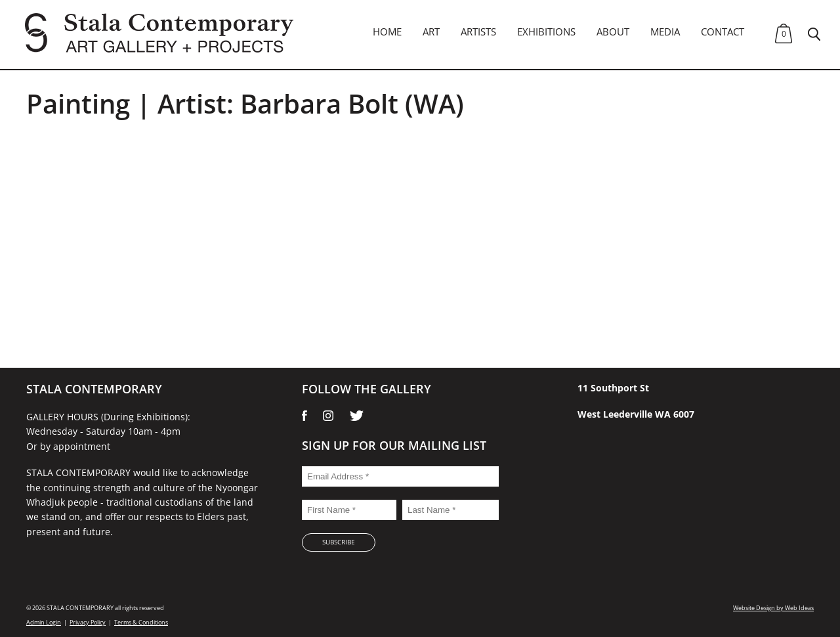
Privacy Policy (88, 622)
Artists (478, 32)
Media (665, 32)
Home (387, 32)
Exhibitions (546, 32)
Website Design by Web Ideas (773, 608)
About (613, 32)
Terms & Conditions (141, 622)
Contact (723, 32)
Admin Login (44, 622)
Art (431, 32)
